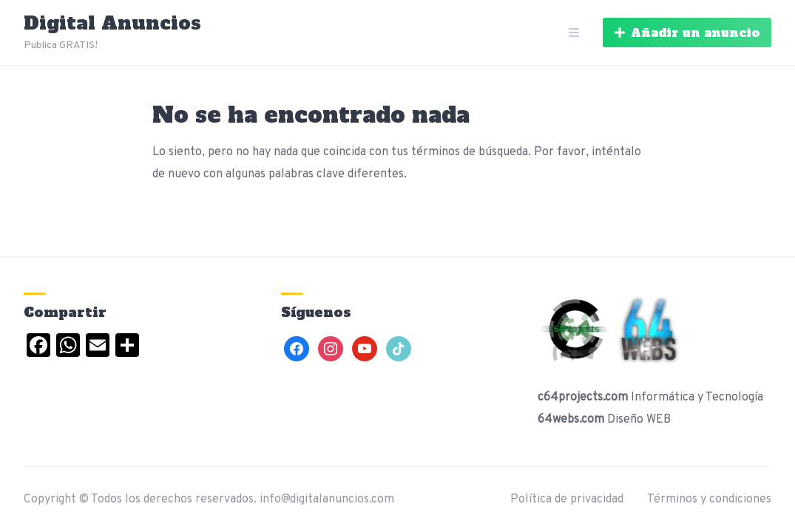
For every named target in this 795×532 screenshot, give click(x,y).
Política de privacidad (567, 499)
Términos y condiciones (709, 499)
